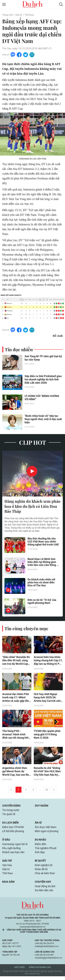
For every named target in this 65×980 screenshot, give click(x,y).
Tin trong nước (11, 812)
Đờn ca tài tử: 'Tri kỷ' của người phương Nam (42, 602)
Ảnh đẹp (40, 855)
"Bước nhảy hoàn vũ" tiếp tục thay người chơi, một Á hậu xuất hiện (43, 419)
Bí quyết (40, 863)
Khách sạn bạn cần (13, 855)
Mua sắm (8, 885)
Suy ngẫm (42, 807)
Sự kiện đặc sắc (44, 894)
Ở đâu (6, 842)
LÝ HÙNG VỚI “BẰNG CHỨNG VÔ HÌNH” (42, 398)
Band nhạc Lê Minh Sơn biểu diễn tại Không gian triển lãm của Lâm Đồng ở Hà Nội (43, 563)
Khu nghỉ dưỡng (11, 851)
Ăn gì (38, 824)
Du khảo (40, 842)
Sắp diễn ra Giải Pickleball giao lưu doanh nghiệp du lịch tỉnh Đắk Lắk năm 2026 (43, 380)
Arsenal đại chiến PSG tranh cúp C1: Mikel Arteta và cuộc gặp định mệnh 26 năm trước (16, 698)
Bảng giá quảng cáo (40, 971)
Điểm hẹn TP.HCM (13, 829)
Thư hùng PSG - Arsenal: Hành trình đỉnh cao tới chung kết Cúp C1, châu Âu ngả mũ (17, 735)
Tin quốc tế (9, 816)
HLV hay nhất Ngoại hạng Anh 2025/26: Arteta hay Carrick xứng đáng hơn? (48, 698)
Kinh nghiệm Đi (44, 868)
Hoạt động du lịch (45, 890)
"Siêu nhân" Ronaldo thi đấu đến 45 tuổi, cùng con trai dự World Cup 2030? (16, 661)
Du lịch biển (10, 824)
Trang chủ (7, 15)
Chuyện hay (43, 885)
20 (47, 791)
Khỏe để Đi (41, 872)
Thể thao (29, 15)
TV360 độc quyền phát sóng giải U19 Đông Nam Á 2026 (47, 735)
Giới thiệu (20, 971)
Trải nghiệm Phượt (46, 851)
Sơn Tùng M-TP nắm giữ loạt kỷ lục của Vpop (43, 358)
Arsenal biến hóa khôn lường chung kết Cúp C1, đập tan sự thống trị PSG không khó (48, 661)
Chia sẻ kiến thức (45, 876)
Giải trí (19, 15)
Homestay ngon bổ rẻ (15, 846)
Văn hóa (7, 868)
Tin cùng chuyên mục (26, 629)
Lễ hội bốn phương (13, 833)
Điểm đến (40, 846)
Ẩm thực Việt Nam (46, 829)
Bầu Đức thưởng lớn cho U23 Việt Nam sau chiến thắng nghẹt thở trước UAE (43, 542)
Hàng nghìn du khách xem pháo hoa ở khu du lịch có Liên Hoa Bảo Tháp (32, 506)
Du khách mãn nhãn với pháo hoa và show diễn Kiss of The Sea (41, 583)
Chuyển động (11, 807)
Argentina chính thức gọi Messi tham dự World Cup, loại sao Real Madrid (17, 773)
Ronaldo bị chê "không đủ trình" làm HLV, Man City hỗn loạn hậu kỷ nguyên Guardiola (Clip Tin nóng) (47, 773)
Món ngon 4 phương (47, 833)
